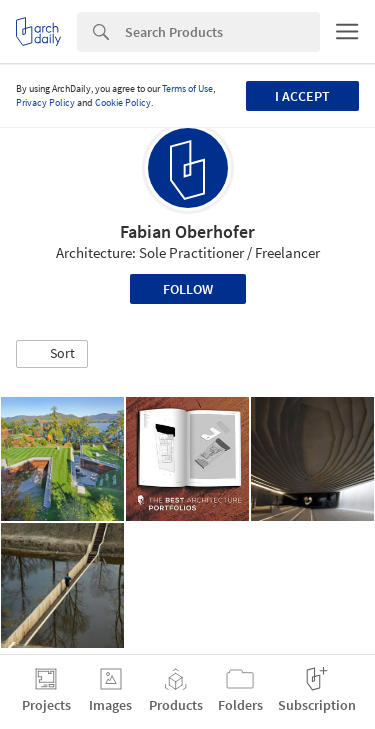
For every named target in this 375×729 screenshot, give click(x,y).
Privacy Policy (45, 102)
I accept (302, 96)
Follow (188, 289)
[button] (52, 354)
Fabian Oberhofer (187, 231)
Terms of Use (187, 88)
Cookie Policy (123, 102)
